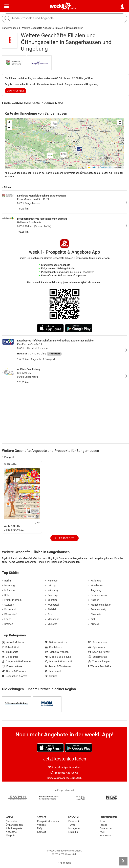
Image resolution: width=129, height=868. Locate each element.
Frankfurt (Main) (12, 600)
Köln (6, 595)
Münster (51, 624)
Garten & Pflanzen (14, 671)
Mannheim (52, 619)
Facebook (74, 821)
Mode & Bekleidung (58, 657)
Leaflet (92, 167)
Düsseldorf (9, 614)
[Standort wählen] (122, 6)
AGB (102, 832)
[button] (120, 123)
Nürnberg (51, 590)
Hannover (52, 581)
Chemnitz (95, 614)
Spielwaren (97, 647)
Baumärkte (10, 652)
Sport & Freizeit (99, 652)
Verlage (41, 825)
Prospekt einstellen (48, 821)
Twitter (72, 825)
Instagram (74, 828)
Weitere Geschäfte (100, 666)
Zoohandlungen (99, 662)
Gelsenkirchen (98, 595)
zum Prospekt (16, 91)
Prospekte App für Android (65, 768)
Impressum (106, 835)
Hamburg (8, 586)
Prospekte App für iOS (64, 773)
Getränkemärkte (56, 642)
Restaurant (53, 671)
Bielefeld (51, 609)
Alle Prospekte (64, 538)
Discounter (10, 657)
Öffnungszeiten (14, 825)
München (8, 590)
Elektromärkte (12, 666)
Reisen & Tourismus (58, 666)
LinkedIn (73, 832)
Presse (103, 825)
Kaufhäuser (53, 647)
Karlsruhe (95, 581)
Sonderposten (98, 642)
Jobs (102, 821)
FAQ (39, 828)
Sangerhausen (10, 28)
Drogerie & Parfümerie (16, 662)
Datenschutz (107, 828)
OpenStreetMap (106, 167)
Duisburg (51, 595)
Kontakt (41, 832)
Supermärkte (98, 657)
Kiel (92, 619)
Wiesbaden (96, 586)
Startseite (11, 821)
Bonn (49, 614)
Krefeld (93, 624)
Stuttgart (8, 605)
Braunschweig (97, 609)
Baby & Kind (10, 647)
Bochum (51, 600)
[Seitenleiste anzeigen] (123, 861)
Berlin (73, 8)
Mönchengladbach (100, 605)
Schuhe (51, 676)
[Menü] (7, 6)
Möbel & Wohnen (57, 652)
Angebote (11, 832)
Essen (7, 619)
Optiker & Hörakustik (59, 662)
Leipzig (50, 586)
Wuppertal (52, 605)
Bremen (7, 624)
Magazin (11, 835)
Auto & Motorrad (14, 642)
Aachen (94, 600)
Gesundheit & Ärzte (15, 676)
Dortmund (9, 609)
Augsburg (95, 590)
